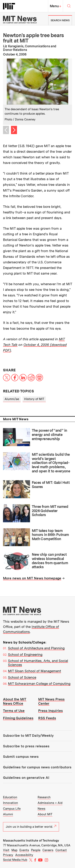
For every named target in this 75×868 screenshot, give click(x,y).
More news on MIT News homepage (32, 578)
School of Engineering (25, 655)
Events (24, 850)
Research (44, 797)
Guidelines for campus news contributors (37, 767)
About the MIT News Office (15, 701)
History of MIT (34, 399)
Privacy (8, 855)
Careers (48, 850)
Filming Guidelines (18, 718)
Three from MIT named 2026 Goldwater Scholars (50, 511)
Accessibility (24, 855)
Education (10, 797)
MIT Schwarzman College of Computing (39, 684)
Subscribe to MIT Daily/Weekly (28, 736)
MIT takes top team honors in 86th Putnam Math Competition (50, 535)
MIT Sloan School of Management (34, 671)
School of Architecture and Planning (36, 648)
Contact (61, 850)
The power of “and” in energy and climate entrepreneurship (49, 435)
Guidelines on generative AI (26, 778)
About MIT (45, 814)
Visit (6, 850)
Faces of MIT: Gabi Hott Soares (51, 485)
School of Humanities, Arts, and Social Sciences (38, 663)
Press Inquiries (50, 711)
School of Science (22, 677)
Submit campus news (21, 757)
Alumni (8, 814)
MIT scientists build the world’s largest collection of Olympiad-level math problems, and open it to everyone (51, 463)
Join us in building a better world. (31, 827)
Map (14, 850)
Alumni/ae (12, 399)
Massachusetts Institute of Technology (31, 841)
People (36, 850)
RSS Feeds (47, 718)
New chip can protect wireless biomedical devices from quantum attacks (50, 561)
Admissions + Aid (50, 803)
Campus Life (12, 809)
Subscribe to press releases (26, 746)
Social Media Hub (15, 860)
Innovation (10, 803)
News (41, 809)
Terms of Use (14, 711)
